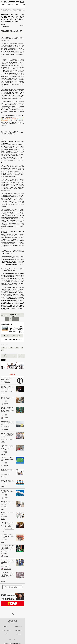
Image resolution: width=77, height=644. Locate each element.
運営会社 (6, 634)
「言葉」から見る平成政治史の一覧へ (13, 340)
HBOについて (6, 627)
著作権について (18, 630)
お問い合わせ (18, 634)
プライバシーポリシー (6, 630)
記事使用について (18, 627)
